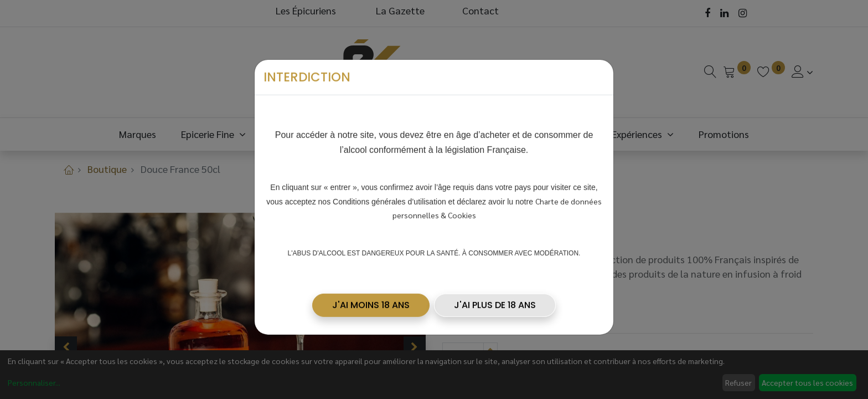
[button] (371, 303)
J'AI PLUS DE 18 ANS (495, 302)
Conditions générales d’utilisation (389, 199)
